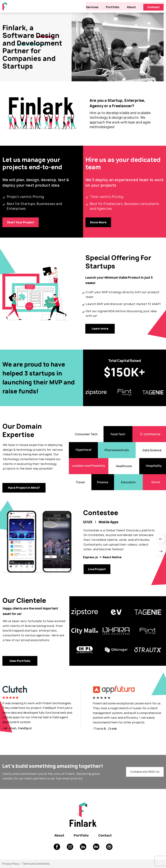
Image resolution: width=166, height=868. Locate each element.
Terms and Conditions (36, 864)
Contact (154, 6)
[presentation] (161, 541)
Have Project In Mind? (24, 489)
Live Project (97, 571)
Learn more (100, 330)
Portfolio (114, 6)
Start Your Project (21, 223)
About (132, 6)
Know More (98, 223)
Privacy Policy (11, 864)
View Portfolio (20, 669)
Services (94, 6)
